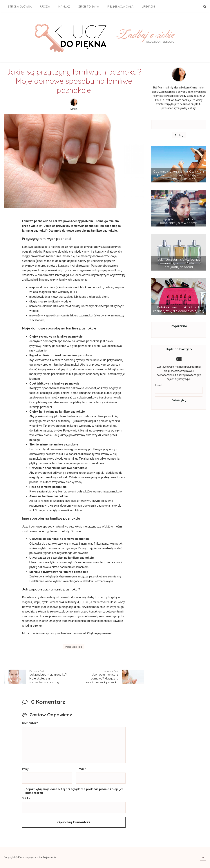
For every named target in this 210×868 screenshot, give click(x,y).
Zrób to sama (89, 7)
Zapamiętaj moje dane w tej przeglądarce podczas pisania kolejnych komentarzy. (74, 791)
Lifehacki (148, 7)
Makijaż (64, 7)
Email (158, 385)
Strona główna (20, 7)
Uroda (45, 7)
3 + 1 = (26, 798)
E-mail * (81, 769)
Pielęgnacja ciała (120, 7)
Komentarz (30, 723)
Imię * (26, 769)
